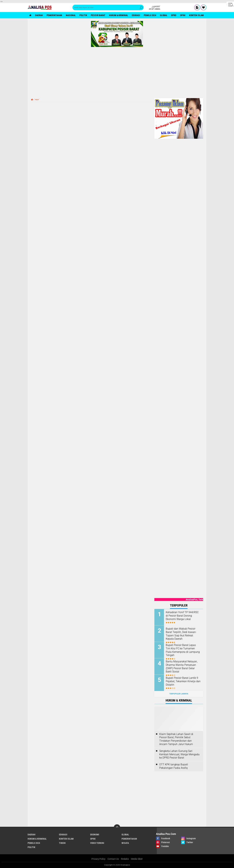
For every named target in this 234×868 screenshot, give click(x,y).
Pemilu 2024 (150, 15)
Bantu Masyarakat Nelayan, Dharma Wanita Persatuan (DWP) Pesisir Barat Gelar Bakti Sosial (182, 667)
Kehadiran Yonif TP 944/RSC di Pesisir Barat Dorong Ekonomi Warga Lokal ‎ (182, 616)
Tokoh (62, 843)
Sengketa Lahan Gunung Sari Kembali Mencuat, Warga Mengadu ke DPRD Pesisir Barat (179, 754)
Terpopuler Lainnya (179, 694)
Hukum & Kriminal (119, 15)
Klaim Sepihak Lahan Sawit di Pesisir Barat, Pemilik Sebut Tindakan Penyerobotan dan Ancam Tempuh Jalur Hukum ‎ (176, 739)
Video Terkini (97, 843)
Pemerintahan (54, 15)
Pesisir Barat (98, 15)
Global (164, 15)
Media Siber (137, 859)
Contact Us (113, 859)
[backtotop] (117, 828)
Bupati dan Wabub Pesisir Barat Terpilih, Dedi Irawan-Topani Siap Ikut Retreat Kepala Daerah (181, 634)
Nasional (71, 15)
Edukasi (136, 15)
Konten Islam (196, 15)
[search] (108, 7)
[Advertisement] (117, 71)
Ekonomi (95, 835)
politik (83, 15)
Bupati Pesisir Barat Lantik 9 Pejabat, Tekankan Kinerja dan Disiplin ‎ (183, 681)
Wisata (125, 843)
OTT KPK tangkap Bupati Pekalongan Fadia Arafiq (174, 766)
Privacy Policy (98, 859)
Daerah (39, 15)
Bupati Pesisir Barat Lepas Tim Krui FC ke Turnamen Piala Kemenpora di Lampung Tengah (183, 650)
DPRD (174, 15)
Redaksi (125, 859)
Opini (183, 15)
